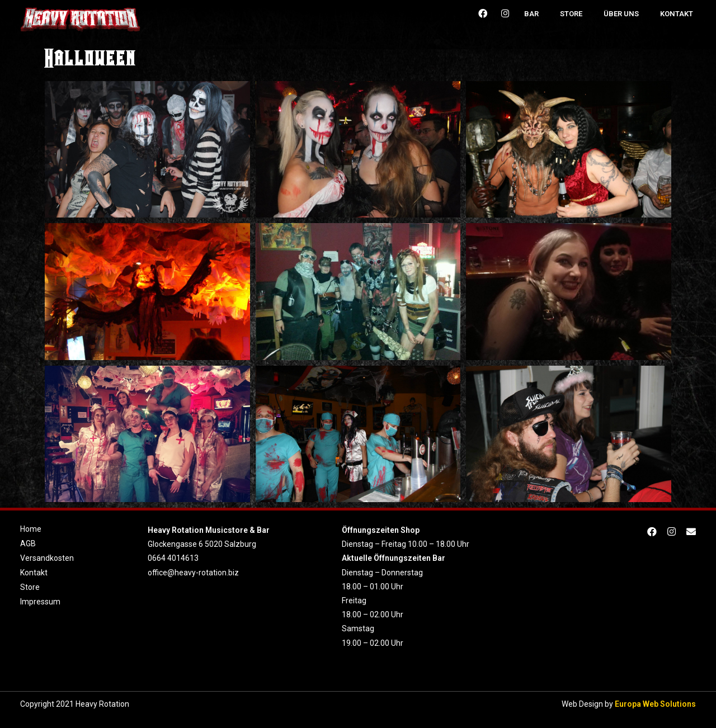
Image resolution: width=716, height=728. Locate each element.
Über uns (621, 14)
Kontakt (677, 14)
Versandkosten (47, 558)
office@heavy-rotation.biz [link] (193, 573)
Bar (531, 14)
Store (571, 14)
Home (31, 529)
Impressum (40, 602)
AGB (28, 543)
